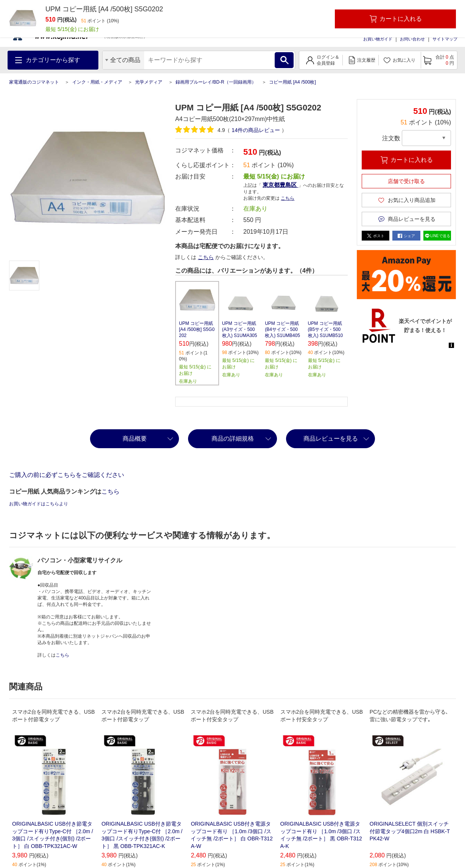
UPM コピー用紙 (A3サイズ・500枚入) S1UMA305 (240, 329)
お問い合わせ (412, 39)
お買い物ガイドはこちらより (39, 504)
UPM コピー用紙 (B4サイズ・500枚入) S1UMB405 (282, 329)
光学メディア (149, 82)
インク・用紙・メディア (97, 82)
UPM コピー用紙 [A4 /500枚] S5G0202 (197, 329)
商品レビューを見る (331, 439)
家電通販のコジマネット (34, 82)
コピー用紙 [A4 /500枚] (292, 82)
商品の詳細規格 (233, 439)
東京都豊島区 (280, 185)
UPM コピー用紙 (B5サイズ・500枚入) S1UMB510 (326, 329)
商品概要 (135, 439)
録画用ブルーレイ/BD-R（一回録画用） (216, 82)
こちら (288, 198)
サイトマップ (445, 39)
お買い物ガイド (378, 39)
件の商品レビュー (256, 130)
